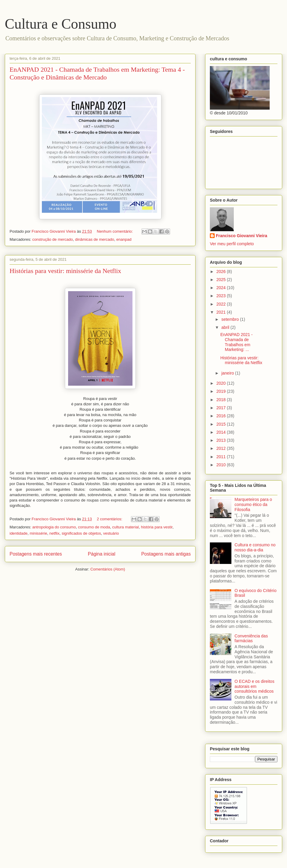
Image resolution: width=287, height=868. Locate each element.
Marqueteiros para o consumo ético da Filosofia (253, 504)
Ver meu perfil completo (232, 244)
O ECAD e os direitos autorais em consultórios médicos (255, 686)
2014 (222, 432)
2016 (222, 416)
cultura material (125, 527)
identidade (19, 533)
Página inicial (102, 554)
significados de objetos (81, 533)
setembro (230, 319)
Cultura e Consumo (61, 24)
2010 (222, 465)
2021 (222, 312)
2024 (222, 288)
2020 (222, 383)
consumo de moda (94, 527)
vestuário (111, 533)
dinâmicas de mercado (95, 239)
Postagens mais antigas (166, 554)
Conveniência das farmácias (251, 638)
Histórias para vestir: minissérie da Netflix (65, 271)
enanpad (124, 239)
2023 (222, 296)
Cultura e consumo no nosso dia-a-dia (255, 547)
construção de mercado (53, 239)
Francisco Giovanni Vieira (242, 236)
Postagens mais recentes (36, 554)
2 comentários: (110, 519)
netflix (54, 533)
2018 (222, 400)
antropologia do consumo (54, 527)
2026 (222, 272)
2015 (222, 424)
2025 (222, 280)
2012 (222, 448)
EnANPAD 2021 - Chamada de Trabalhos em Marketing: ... (236, 342)
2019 (222, 391)
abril (226, 327)
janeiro (228, 373)
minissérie (38, 533)
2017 (222, 408)
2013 (222, 440)
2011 (222, 457)
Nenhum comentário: (115, 231)
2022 (222, 304)
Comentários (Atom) (108, 569)
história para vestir (157, 527)
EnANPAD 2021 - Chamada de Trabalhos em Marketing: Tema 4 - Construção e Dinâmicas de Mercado (97, 73)
